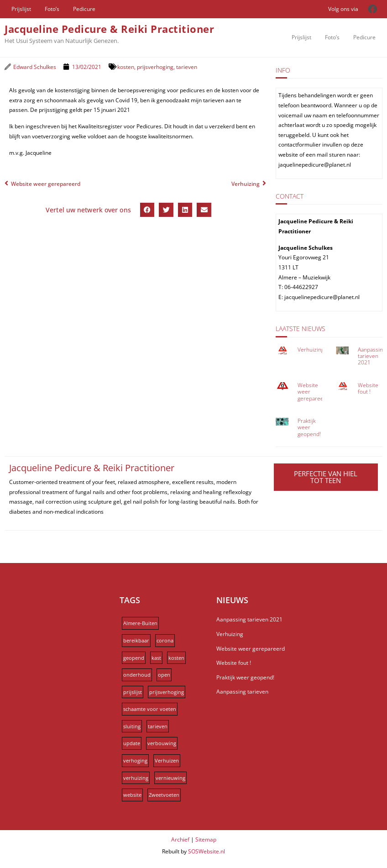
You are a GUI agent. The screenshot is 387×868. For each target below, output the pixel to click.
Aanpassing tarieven (242, 692)
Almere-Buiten (140, 623)
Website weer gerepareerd (251, 649)
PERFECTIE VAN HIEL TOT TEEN (326, 477)
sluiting (132, 726)
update (132, 743)
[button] (147, 210)
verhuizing (136, 778)
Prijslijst (21, 9)
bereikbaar (136, 640)
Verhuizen (167, 760)
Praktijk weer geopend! (309, 427)
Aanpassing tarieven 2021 (372, 356)
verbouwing (162, 743)
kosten (126, 67)
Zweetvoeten (164, 795)
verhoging (135, 760)
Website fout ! (368, 388)
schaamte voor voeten (150, 709)
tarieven (187, 67)
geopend (134, 658)
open (164, 675)
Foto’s (52, 9)
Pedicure (84, 9)
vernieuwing (170, 778)
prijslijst (133, 692)
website (132, 795)
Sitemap (206, 839)
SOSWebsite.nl (207, 851)
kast (156, 658)
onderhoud (137, 675)
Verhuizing (311, 350)
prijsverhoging (155, 67)
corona (165, 640)
